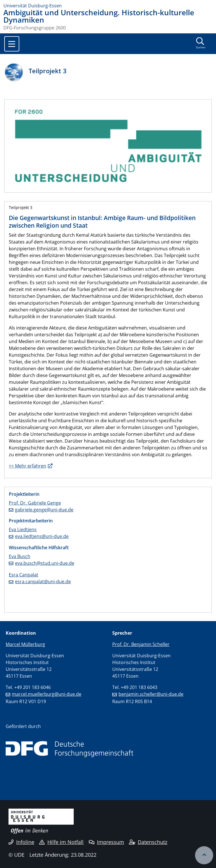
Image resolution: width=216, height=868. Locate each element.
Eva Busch (20, 556)
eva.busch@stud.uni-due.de (45, 563)
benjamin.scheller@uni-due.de (151, 694)
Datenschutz (148, 842)
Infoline (21, 842)
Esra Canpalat (24, 575)
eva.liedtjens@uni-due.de (42, 536)
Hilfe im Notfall (61, 842)
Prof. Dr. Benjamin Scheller (141, 644)
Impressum (106, 842)
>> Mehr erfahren (27, 466)
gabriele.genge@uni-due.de (44, 510)
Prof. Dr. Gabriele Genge (35, 503)
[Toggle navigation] (12, 44)
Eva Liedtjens (23, 529)
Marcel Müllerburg (25, 644)
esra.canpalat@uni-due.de (43, 581)
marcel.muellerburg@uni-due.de (47, 694)
